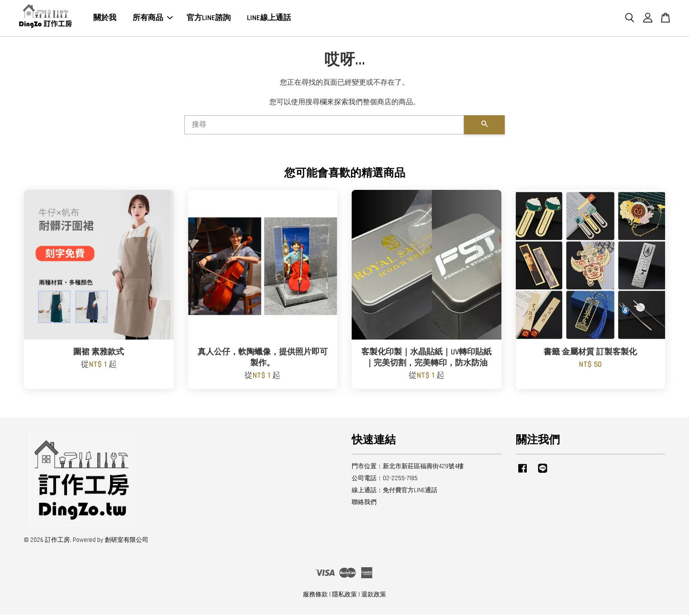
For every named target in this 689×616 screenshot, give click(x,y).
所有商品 (153, 19)
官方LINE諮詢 (209, 19)
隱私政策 (344, 596)
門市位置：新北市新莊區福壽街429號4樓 (408, 468)
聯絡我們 (364, 504)
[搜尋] (324, 126)
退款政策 (374, 596)
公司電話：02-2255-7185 (385, 480)
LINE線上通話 (269, 19)
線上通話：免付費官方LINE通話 (395, 492)
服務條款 (315, 596)
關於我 (105, 19)
